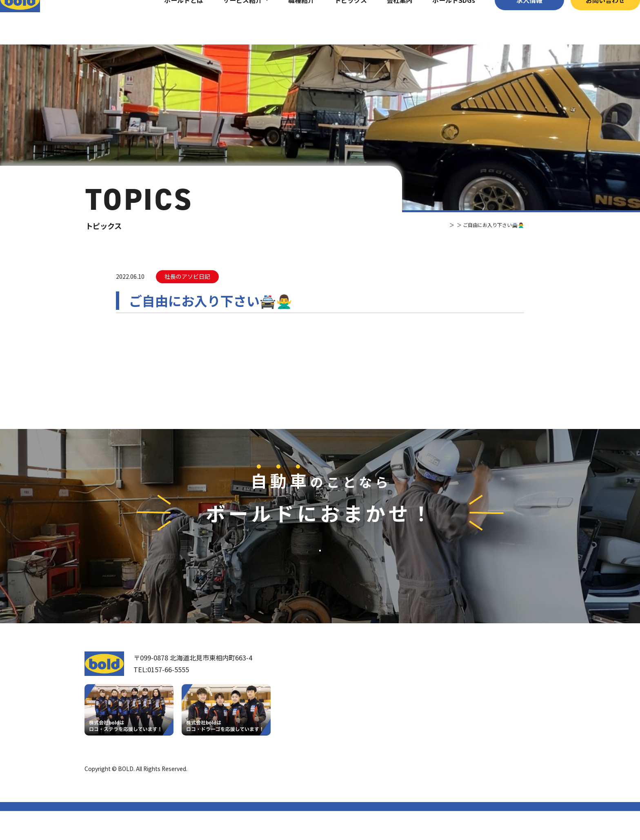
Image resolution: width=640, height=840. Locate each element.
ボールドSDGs (437, 22)
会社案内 (383, 22)
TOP (419, 225)
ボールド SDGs (354, 755)
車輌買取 (438, 704)
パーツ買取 (441, 718)
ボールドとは (167, 22)
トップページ (348, 686)
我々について (348, 709)
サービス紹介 (226, 22)
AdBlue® (437, 745)
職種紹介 (285, 22)
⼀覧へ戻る (320, 377)
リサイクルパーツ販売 (457, 731)
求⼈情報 (513, 22)
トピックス (334, 22)
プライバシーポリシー (527, 798)
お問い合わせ (589, 22)
